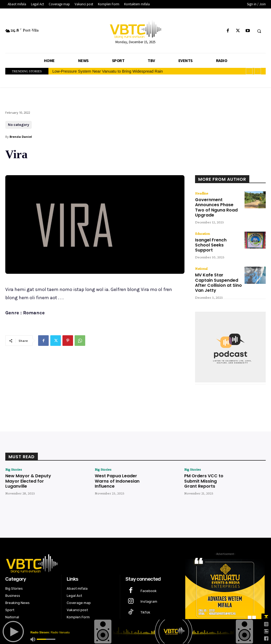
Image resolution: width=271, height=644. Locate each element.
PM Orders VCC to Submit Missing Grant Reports (205, 461)
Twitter (146, 604)
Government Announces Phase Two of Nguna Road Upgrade (217, 203)
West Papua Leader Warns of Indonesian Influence (115, 461)
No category (19, 125)
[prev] (249, 71)
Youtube (148, 615)
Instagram (149, 583)
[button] (259, 31)
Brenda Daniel (21, 137)
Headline (202, 193)
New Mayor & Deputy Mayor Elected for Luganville (25, 461)
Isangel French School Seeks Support (215, 234)
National (201, 254)
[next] (258, 71)
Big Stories (14, 451)
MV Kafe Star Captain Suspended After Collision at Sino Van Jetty (215, 266)
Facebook (149, 572)
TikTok (145, 594)
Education (202, 226)
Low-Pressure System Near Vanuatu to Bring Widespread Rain (108, 71)
